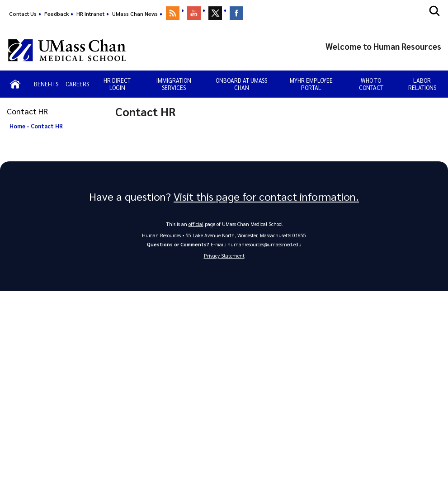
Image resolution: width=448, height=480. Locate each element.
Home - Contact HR (36, 126)
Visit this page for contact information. (266, 197)
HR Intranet (90, 14)
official (196, 224)
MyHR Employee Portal (311, 84)
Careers (77, 84)
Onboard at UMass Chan (241, 84)
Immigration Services (174, 84)
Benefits (46, 84)
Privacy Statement (224, 256)
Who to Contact (371, 84)
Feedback (57, 14)
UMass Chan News (135, 14)
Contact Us (23, 14)
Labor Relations (422, 84)
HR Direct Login (117, 84)
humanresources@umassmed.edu (264, 244)
